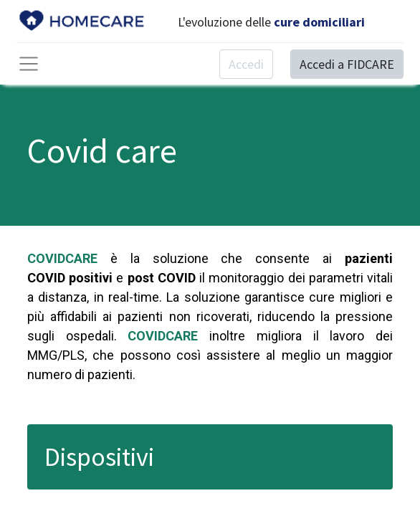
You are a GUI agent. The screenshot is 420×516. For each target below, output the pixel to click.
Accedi (246, 64)
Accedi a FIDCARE (347, 64)
